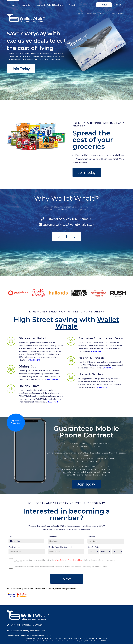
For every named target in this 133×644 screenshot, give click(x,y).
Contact (80, 14)
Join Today (21, 69)
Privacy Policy (91, 14)
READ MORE (35, 360)
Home (13, 5)
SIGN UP (104, 5)
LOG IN (119, 5)
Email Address (14, 547)
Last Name (92, 537)
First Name (53, 537)
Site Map (121, 14)
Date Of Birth (93, 547)
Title (11, 537)
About (72, 5)
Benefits (26, 5)
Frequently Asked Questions (49, 5)
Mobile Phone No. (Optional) (60, 547)
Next (67, 579)
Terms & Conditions (107, 14)
